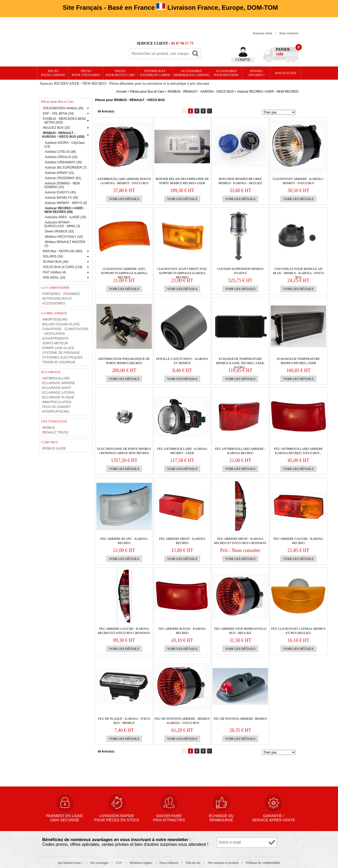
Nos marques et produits (224, 863)
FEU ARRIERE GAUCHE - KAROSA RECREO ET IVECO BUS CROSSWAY (124, 631)
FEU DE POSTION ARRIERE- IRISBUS (240, 719)
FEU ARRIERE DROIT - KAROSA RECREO (182, 541)
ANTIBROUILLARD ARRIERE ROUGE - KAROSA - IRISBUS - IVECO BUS (124, 181)
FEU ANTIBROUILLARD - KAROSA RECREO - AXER (182, 451)
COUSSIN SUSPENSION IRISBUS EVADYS (240, 271)
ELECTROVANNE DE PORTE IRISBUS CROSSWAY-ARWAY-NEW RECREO (124, 451)
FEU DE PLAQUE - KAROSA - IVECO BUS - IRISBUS (124, 721)
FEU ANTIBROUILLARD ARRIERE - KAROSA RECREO (240, 451)
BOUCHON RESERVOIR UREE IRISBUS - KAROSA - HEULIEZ (240, 181)
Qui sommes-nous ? (71, 863)
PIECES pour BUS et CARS (120, 73)
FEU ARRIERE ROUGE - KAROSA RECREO (182, 631)
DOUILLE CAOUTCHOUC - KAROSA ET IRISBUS (182, 361)
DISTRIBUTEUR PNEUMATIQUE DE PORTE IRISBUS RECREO (124, 361)
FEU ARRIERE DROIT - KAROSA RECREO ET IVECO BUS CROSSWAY (240, 541)
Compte (243, 60)
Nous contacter (289, 33)
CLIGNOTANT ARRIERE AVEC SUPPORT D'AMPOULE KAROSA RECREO (124, 271)
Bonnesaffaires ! (257, 73)
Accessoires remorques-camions (191, 73)
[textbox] (160, 54)
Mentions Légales (141, 863)
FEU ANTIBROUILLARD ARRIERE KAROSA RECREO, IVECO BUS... (299, 451)
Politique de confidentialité (263, 863)
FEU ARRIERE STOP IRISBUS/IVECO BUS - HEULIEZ (240, 631)
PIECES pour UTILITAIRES (86, 73)
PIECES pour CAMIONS (53, 73)
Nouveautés (286, 73)
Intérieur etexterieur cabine (155, 73)
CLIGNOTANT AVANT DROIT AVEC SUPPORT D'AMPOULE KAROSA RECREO (182, 271)
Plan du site (194, 863)
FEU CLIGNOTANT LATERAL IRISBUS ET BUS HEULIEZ (299, 631)
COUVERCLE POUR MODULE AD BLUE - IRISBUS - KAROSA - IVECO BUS (299, 271)
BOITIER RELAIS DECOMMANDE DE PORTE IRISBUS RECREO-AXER (182, 181)
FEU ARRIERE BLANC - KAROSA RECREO (124, 541)
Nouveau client (263, 33)
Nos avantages (100, 863)
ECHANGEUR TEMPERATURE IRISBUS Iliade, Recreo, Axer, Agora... (240, 361)
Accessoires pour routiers (226, 73)
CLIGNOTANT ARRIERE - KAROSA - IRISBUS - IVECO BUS (298, 181)
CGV (119, 863)
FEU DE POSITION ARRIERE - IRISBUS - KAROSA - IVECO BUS (182, 721)
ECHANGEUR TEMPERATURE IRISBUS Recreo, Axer (299, 361)
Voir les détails (124, 199)
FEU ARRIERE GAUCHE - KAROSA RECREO (299, 541)
